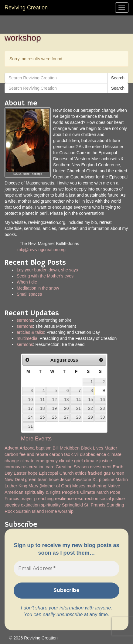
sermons (25, 320)
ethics (81, 473)
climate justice (98, 461)
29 (90, 417)
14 (78, 400)
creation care (42, 467)
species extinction (22, 505)
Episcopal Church (56, 473)
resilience (64, 499)
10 (30, 400)
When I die (27, 282)
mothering (96, 486)
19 (55, 408)
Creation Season (72, 467)
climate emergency (39, 461)
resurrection (86, 499)
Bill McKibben (66, 448)
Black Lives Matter (99, 448)
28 (78, 417)
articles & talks (30, 332)
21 (78, 408)
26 (55, 417)
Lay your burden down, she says (47, 270)
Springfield (72, 505)
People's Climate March (85, 492)
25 (42, 417)
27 (66, 417)
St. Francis (95, 505)
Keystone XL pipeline (93, 480)
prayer (27, 499)
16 (102, 400)
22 (90, 408)
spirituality (51, 505)
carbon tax (60, 454)
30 (102, 417)
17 (30, 408)
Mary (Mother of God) (50, 486)
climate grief (71, 461)
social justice (112, 499)
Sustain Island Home (36, 511)
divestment (101, 467)
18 (42, 408)
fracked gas (99, 473)
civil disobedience (89, 454)
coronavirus (16, 467)
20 (66, 408)
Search (118, 78)
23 (102, 408)
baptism (44, 448)
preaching (44, 499)
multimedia (27, 338)
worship (66, 511)
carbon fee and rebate (26, 454)
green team (36, 480)
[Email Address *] (66, 569)
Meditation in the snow (38, 288)
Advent (12, 448)
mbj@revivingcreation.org (41, 250)
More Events (36, 439)
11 (42, 400)
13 (66, 400)
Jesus (66, 480)
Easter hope (26, 473)
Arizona (27, 448)
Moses (79, 486)
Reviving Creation (26, 8)
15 (90, 400)
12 (55, 400)
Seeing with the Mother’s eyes (45, 276)
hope (54, 480)
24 (30, 417)
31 (30, 426)
